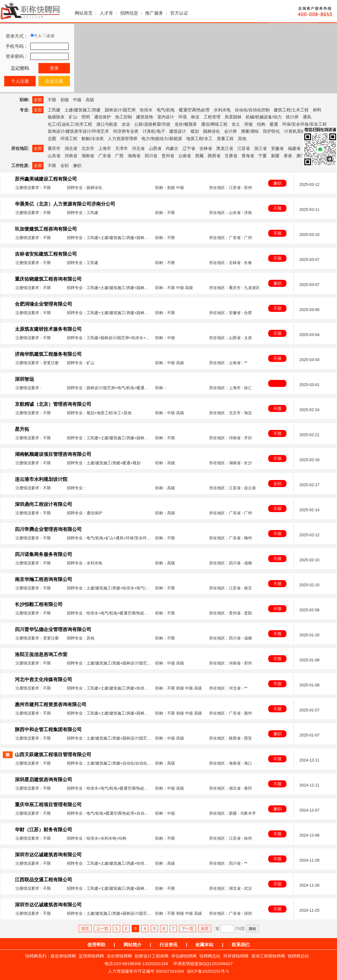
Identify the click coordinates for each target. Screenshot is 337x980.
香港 (288, 156)
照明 (86, 117)
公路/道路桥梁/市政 (152, 124)
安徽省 (277, 148)
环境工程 (69, 138)
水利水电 (222, 110)
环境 (183, 117)
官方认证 (179, 13)
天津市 (121, 148)
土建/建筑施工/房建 (83, 110)
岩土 (236, 124)
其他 (242, 138)
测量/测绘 (250, 131)
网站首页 (84, 13)
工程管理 (212, 117)
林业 (195, 117)
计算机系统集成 (299, 131)
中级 (77, 100)
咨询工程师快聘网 (268, 956)
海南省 (134, 156)
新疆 (275, 156)
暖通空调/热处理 (194, 110)
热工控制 (124, 117)
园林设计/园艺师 (120, 110)
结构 (261, 124)
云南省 (185, 156)
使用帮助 (96, 945)
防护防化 (272, 131)
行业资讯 (168, 945)
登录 (54, 68)
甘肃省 (231, 156)
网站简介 (133, 945)
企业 (49, 36)
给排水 (146, 110)
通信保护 (103, 117)
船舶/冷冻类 (93, 138)
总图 (52, 138)
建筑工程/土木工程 (291, 110)
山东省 (54, 156)
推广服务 (154, 13)
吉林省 (206, 148)
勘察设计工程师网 (152, 956)
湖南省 (88, 156)
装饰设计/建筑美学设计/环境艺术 (78, 131)
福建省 (294, 148)
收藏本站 (204, 945)
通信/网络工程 (214, 124)
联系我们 (241, 945)
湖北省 (71, 148)
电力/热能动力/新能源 (162, 138)
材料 (317, 110)
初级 (65, 100)
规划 (195, 131)
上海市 (105, 148)
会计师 (230, 131)
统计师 (292, 117)
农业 (126, 124)
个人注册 (20, 81)
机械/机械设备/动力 (264, 117)
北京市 (88, 148)
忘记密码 (20, 68)
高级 (90, 100)
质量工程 (225, 138)
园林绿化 (211, 131)
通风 (307, 117)
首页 (85, 929)
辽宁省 (189, 148)
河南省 (71, 156)
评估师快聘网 (184, 956)
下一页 (188, 929)
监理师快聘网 (91, 956)
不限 (52, 100)
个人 (36, 36)
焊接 (249, 124)
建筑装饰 (145, 117)
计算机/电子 (154, 131)
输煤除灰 (56, 117)
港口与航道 (107, 124)
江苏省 (244, 148)
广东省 (105, 156)
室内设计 (166, 117)
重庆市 (54, 148)
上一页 (102, 929)
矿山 (73, 117)
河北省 (138, 148)
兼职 (77, 165)
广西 (119, 156)
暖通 (274, 124)
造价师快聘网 (119, 956)
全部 (38, 100)
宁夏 (263, 156)
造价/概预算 (186, 124)
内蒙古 (172, 148)
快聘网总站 (210, 956)
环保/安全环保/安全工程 (304, 124)
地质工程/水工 (199, 138)
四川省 (151, 156)
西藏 (199, 156)
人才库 (106, 13)
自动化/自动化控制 (252, 110)
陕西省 (214, 156)
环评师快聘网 (236, 956)
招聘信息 (129, 13)
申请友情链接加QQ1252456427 (203, 964)
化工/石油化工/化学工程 (70, 124)
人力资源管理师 (123, 138)
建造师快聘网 (63, 956)
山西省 (155, 148)
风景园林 (233, 117)
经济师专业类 (126, 131)
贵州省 (168, 156)
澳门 (300, 156)
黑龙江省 (225, 148)
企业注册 (54, 81)
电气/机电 (166, 110)
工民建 (54, 110)
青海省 (248, 156)
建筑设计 (178, 131)
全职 (65, 165)
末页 (205, 929)
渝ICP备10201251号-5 (208, 971)
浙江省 (260, 148)
